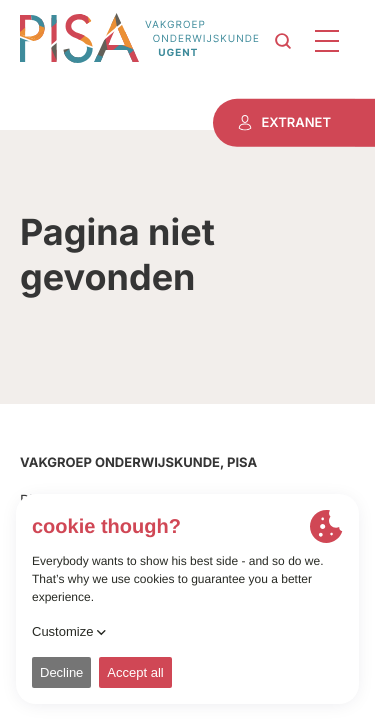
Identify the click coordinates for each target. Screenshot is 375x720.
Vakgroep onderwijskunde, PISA (138, 463)
